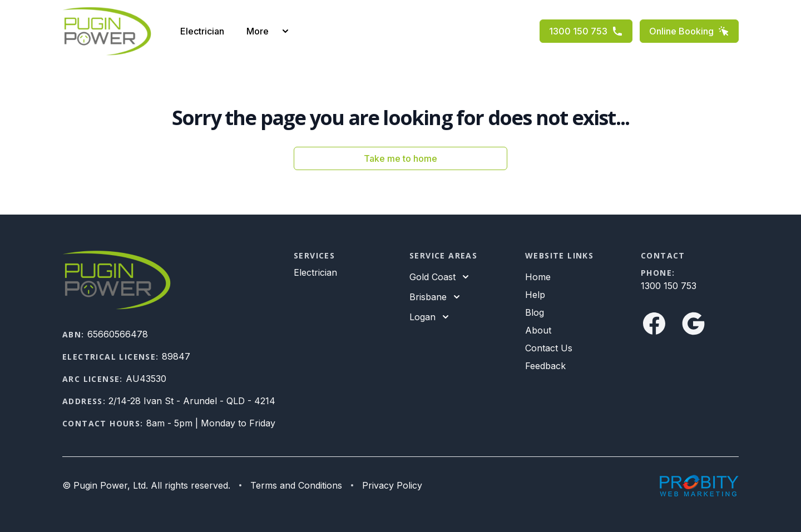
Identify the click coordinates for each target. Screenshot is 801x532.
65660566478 (118, 334)
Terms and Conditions (296, 485)
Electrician (202, 31)
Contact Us (549, 348)
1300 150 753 (586, 31)
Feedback (545, 366)
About (538, 330)
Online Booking (689, 31)
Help (535, 295)
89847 (176, 356)
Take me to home (400, 158)
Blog (535, 312)
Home (538, 277)
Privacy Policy (392, 485)
